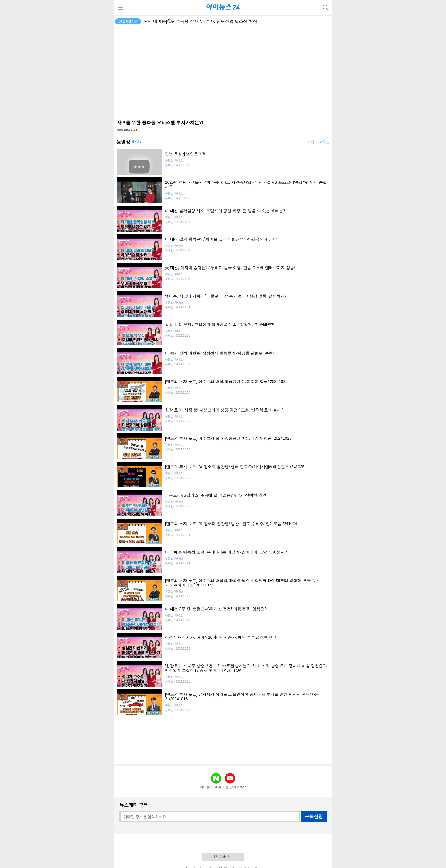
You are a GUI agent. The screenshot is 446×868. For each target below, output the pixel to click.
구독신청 (314, 816)
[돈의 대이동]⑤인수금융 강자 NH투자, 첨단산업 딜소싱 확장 (200, 21)
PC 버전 (223, 857)
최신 (326, 142)
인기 (314, 142)
